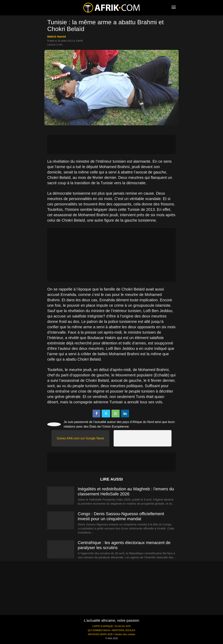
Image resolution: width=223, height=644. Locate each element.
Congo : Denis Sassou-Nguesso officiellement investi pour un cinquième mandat (121, 516)
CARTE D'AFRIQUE (103, 626)
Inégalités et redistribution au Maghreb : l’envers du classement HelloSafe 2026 (126, 491)
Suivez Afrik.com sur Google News (80, 438)
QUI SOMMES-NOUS (99, 630)
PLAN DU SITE (123, 626)
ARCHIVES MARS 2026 (100, 634)
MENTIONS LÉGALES (124, 630)
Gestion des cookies (125, 634)
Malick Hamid (57, 36)
